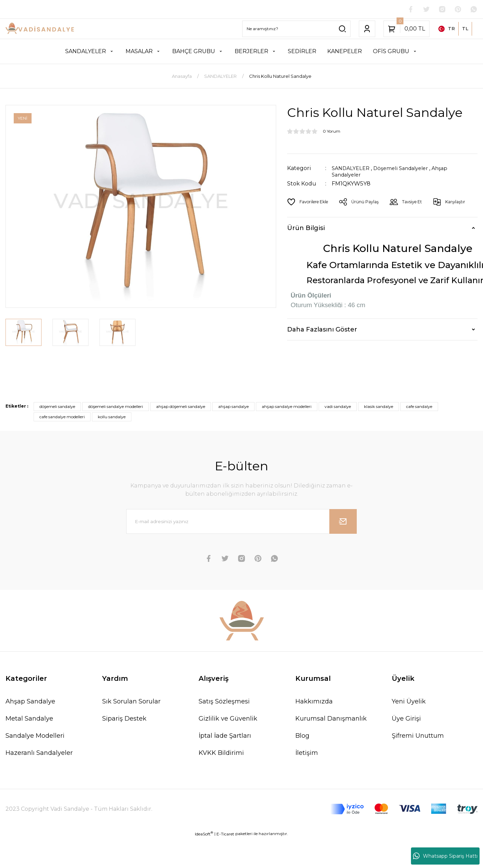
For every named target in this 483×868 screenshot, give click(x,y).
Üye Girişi (406, 719)
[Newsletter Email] (241, 522)
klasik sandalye (379, 407)
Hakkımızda (314, 702)
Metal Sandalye (29, 719)
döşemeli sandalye (57, 407)
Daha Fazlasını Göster (322, 330)
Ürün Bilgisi (306, 229)
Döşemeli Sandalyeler (407, 169)
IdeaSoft (204, 834)
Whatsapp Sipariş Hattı (445, 856)
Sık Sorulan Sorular (131, 702)
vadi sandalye (338, 407)
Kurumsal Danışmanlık (331, 719)
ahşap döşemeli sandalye (181, 407)
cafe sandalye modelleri (62, 417)
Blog (302, 736)
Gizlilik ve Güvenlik (228, 719)
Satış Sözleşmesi (224, 702)
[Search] (296, 29)
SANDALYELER (352, 169)
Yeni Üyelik (409, 702)
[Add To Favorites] (310, 202)
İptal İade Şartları (225, 736)
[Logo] (40, 30)
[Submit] (343, 522)
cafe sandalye (419, 407)
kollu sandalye (112, 417)
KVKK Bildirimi (221, 754)
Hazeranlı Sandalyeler (39, 754)
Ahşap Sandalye (30, 702)
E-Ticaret (225, 835)
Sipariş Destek (124, 719)
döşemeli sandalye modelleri (116, 407)
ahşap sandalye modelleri (287, 407)
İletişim (307, 754)
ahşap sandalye (233, 407)
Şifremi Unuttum (418, 736)
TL (465, 29)
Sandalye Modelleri (35, 736)
